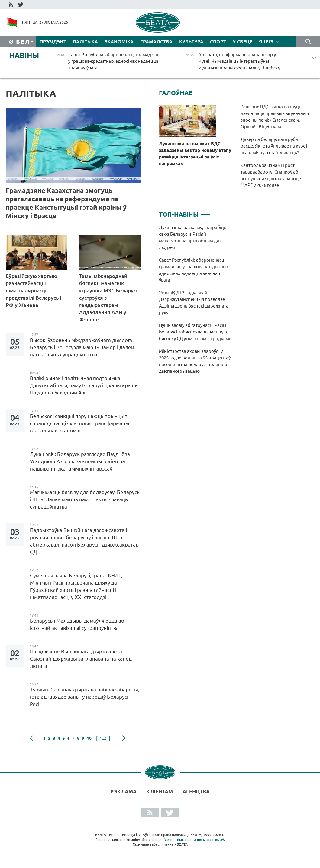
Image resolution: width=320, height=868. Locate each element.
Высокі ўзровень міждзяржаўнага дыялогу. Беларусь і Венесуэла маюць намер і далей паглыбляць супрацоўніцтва (82, 347)
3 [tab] (226, 212)
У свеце (242, 42)
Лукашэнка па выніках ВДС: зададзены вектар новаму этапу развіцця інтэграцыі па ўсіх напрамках (195, 153)
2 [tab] (216, 212)
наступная (124, 738)
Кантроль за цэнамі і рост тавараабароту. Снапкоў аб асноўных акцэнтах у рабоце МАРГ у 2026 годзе (271, 175)
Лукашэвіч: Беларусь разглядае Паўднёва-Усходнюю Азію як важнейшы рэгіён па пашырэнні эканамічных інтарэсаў (81, 461)
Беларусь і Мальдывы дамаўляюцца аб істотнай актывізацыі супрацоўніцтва (77, 624)
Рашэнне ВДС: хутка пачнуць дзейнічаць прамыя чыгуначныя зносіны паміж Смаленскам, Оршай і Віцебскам (275, 117)
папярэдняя (32, 738)
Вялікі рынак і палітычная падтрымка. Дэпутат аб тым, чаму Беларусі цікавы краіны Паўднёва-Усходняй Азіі (84, 385)
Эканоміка (119, 42)
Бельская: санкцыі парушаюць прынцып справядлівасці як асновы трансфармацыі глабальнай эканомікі (80, 423)
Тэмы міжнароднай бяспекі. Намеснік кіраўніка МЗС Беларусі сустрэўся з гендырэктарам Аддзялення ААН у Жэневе (108, 298)
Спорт (218, 42)
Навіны (24, 55)
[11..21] (103, 738)
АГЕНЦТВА (196, 791)
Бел (23, 42)
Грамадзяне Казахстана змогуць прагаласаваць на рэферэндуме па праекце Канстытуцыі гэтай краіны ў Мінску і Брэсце (66, 203)
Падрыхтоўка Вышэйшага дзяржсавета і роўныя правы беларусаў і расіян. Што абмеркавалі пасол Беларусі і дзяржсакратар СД (84, 541)
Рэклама (123, 791)
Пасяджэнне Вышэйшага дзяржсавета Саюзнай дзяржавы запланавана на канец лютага (81, 659)
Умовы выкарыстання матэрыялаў (194, 839)
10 (89, 738)
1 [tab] (206, 212)
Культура (191, 42)
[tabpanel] (195, 302)
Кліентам (160, 791)
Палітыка (85, 42)
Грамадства (156, 42)
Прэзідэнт (53, 42)
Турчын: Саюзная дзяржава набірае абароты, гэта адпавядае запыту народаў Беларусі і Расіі (85, 697)
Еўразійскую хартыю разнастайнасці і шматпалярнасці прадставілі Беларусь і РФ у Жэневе (34, 290)
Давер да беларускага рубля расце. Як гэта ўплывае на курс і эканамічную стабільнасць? (274, 146)
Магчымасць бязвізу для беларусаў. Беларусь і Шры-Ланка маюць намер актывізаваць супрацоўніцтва (85, 499)
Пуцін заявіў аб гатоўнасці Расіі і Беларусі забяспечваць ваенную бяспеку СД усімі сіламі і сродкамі (195, 332)
